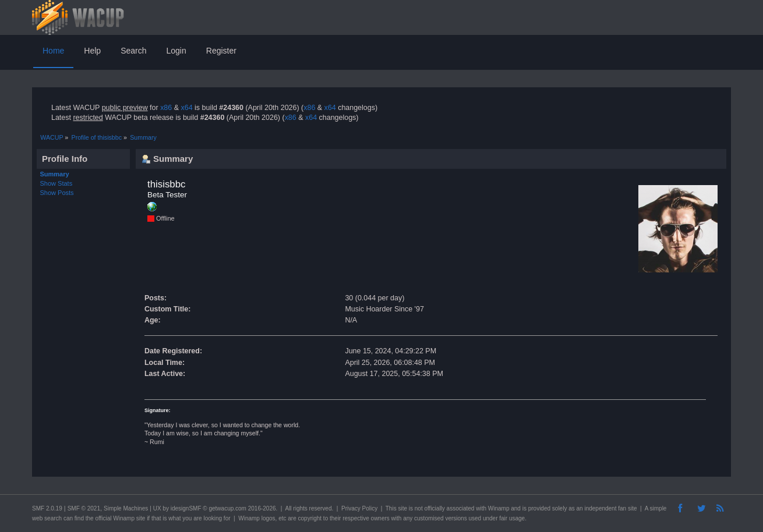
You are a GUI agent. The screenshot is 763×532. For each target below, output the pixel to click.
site (402, 508)
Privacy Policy (359, 508)
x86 (166, 108)
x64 (186, 108)
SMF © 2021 (84, 508)
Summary (55, 174)
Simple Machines (126, 508)
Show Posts (57, 193)
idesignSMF (186, 508)
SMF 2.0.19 (47, 508)
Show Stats (56, 183)
